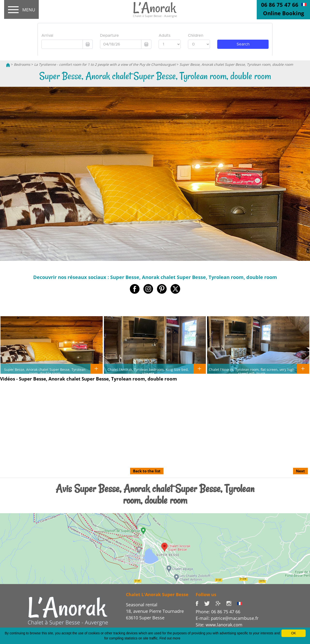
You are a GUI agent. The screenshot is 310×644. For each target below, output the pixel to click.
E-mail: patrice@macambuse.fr (227, 618)
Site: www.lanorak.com (219, 625)
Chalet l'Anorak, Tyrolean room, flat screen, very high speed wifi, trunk (252, 371)
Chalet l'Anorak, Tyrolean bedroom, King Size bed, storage (148, 371)
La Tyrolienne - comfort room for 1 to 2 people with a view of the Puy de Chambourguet (105, 64)
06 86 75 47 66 (280, 5)
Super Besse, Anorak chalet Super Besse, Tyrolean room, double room (236, 64)
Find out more (170, 638)
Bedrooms (22, 64)
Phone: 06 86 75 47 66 (218, 612)
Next (300, 471)
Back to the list (147, 471)
